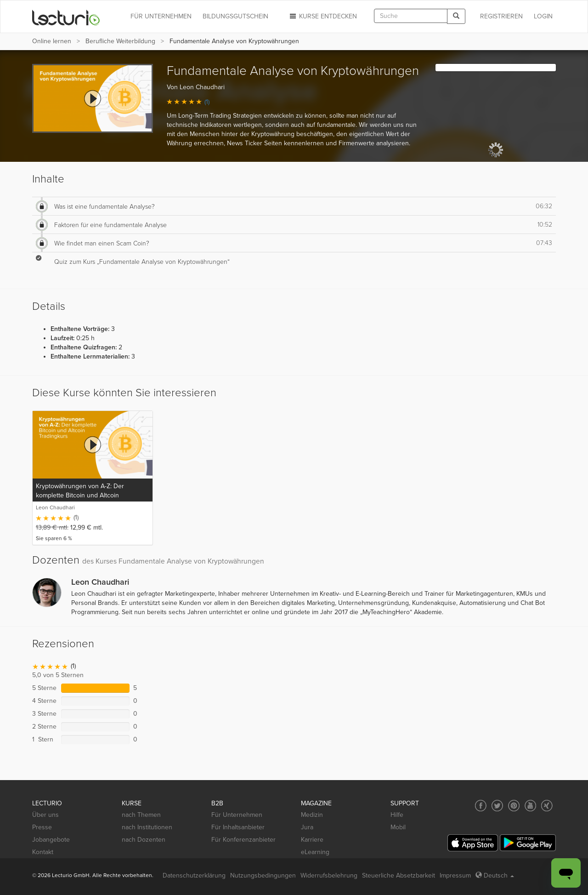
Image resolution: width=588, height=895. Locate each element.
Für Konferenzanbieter (243, 840)
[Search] (456, 16)
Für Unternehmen (237, 815)
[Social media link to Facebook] (481, 806)
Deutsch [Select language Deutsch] (495, 875)
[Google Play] (528, 843)
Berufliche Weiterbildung (120, 41)
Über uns (45, 815)
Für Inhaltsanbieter (238, 827)
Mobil (398, 827)
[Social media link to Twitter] (497, 806)
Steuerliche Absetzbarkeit (399, 875)
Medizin (312, 815)
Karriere (312, 840)
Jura (307, 827)
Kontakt (43, 852)
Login (543, 16)
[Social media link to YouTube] (530, 806)
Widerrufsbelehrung (329, 875)
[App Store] (473, 843)
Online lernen (52, 41)
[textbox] (411, 16)
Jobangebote (51, 840)
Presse (42, 827)
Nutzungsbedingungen (263, 875)
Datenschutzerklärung (194, 875)
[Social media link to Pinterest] (514, 806)
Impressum (455, 875)
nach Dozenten (144, 840)
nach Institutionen (147, 827)
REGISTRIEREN (501, 16)
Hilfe (397, 815)
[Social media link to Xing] (547, 806)
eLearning (315, 852)
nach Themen (141, 815)
